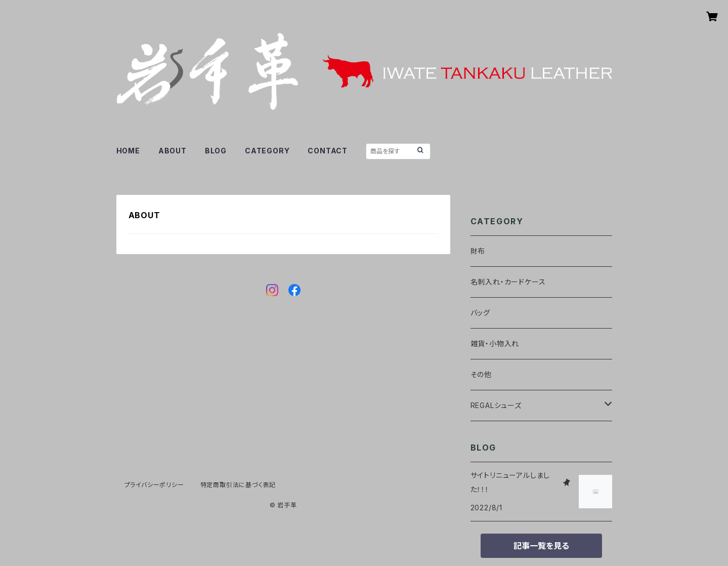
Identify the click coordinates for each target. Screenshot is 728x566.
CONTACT (328, 151)
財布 (478, 251)
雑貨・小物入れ (495, 343)
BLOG (216, 151)
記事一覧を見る (541, 546)
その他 (481, 374)
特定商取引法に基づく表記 (238, 485)
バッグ (480, 313)
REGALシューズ (496, 405)
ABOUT (173, 151)
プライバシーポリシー (154, 485)
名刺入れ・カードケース (508, 282)
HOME (128, 151)
